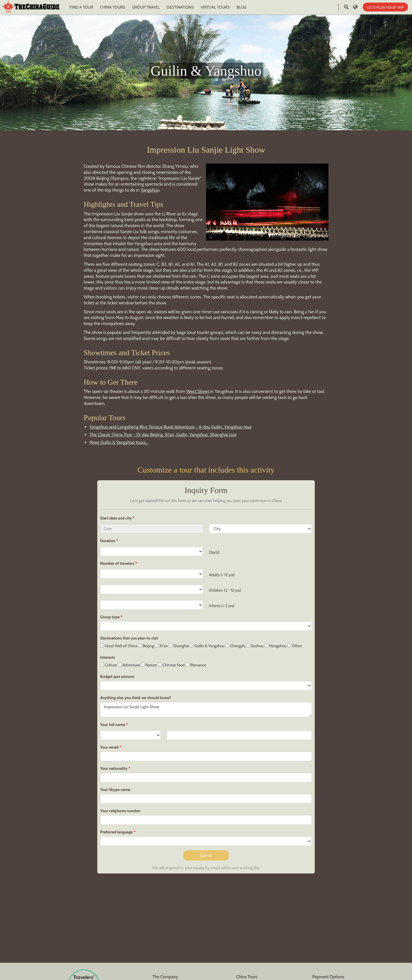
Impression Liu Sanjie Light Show (206, 710)
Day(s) (214, 552)
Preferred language (116, 832)
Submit (206, 855)
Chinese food (171, 665)
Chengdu (235, 646)
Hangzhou (276, 646)
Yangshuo (150, 190)
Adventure (129, 665)
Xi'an (161, 646)
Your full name (113, 725)
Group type (110, 617)
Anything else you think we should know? (136, 698)
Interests (108, 657)
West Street (198, 391)
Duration (108, 541)
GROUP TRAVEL (146, 7)
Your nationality (114, 768)
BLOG (242, 7)
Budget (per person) (117, 676)
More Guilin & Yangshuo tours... (119, 442)
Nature (149, 665)
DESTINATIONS (180, 7)
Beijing (146, 646)
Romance (196, 665)
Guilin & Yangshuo (207, 646)
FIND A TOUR (81, 7)
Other (295, 646)
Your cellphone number (120, 811)
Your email (109, 747)
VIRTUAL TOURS (215, 7)
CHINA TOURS (112, 7)
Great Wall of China (119, 646)
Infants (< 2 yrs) (222, 606)
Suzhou (255, 646)
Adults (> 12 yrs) (222, 575)
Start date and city (116, 518)
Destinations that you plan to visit (129, 638)
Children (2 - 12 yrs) (225, 590)
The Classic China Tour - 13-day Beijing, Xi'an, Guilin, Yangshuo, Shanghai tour (163, 435)
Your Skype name (115, 790)
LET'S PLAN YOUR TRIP (385, 7)
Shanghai (179, 646)
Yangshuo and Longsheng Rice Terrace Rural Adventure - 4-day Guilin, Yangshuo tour (171, 427)
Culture (109, 665)
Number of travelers (117, 563)
